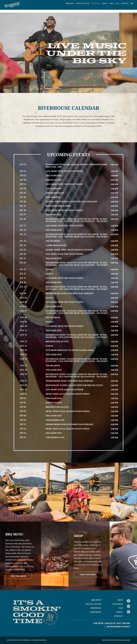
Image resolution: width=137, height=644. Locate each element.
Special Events (83, 6)
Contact (125, 6)
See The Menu (19, 576)
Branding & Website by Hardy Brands (116, 640)
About (105, 6)
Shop (112, 6)
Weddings (96, 608)
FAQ (117, 6)
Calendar (96, 6)
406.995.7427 (118, 626)
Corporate (96, 612)
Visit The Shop (88, 575)
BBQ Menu (70, 6)
